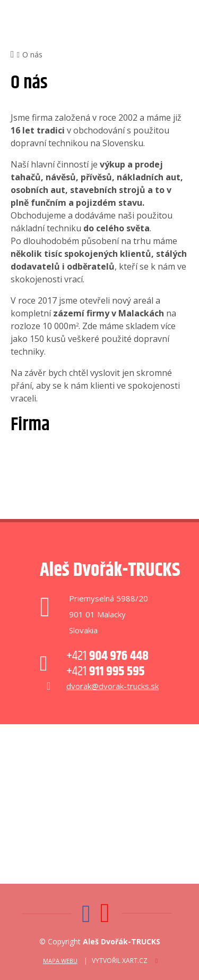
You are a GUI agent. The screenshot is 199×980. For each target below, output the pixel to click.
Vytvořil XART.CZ (120, 961)
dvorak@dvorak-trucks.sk (113, 686)
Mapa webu (60, 961)
